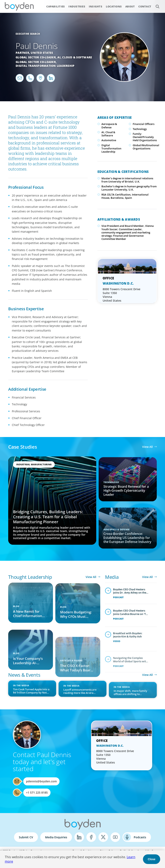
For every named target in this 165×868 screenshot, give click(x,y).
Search (155, 4)
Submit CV (26, 837)
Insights (96, 6)
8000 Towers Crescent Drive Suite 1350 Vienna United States (121, 295)
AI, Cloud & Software (75, 57)
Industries (77, 6)
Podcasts (140, 837)
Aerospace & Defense (109, 126)
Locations (114, 6)
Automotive (109, 140)
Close (152, 859)
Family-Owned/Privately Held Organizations (145, 137)
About (130, 6)
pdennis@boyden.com (41, 781)
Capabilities (56, 6)
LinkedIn (79, 837)
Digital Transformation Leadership (45, 66)
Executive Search (28, 34)
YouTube (115, 837)
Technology (140, 129)
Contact (145, 6)
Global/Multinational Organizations (146, 147)
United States (42, 53)
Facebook (91, 837)
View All (147, 447)
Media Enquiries (56, 837)
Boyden (19, 6)
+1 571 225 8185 (37, 792)
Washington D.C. (118, 283)
